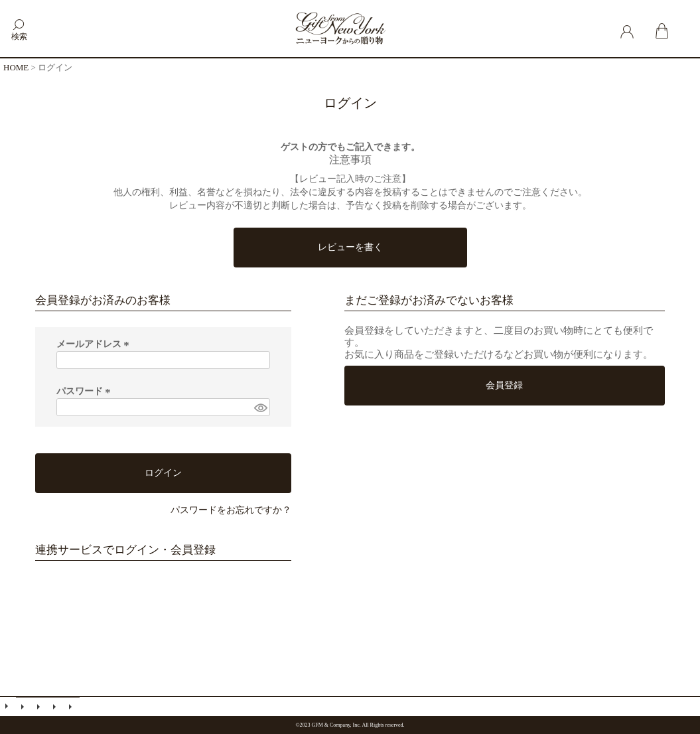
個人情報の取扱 (72, 706)
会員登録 (40, 706)
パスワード (86, 391)
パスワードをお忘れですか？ (231, 510)
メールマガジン (24, 706)
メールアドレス (95, 344)
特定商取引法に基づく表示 (56, 706)
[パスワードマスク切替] (260, 407)
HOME (16, 67)
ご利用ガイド (8, 706)
